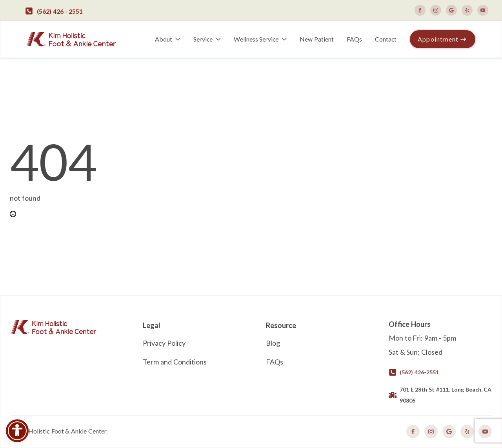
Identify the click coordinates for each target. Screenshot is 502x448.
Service (203, 39)
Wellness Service (256, 39)
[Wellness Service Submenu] (286, 39)
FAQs (354, 39)
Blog (273, 343)
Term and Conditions (175, 362)
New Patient (317, 39)
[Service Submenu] (220, 39)
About (164, 39)
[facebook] (420, 10)
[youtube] (483, 10)
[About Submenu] (179, 39)
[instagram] (436, 10)
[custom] (451, 10)
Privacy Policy (164, 343)
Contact (386, 39)
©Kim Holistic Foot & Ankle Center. (59, 431)
